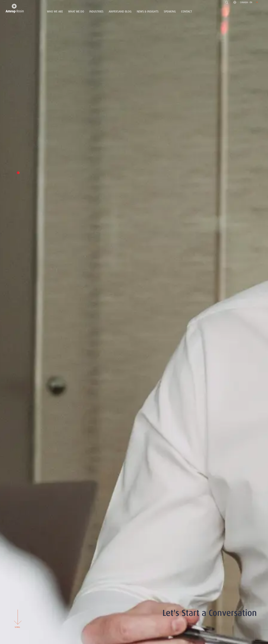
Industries (96, 11)
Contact (186, 11)
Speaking (170, 11)
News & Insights (148, 11)
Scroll (17, 618)
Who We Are (55, 11)
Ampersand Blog (120, 11)
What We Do (76, 11)
